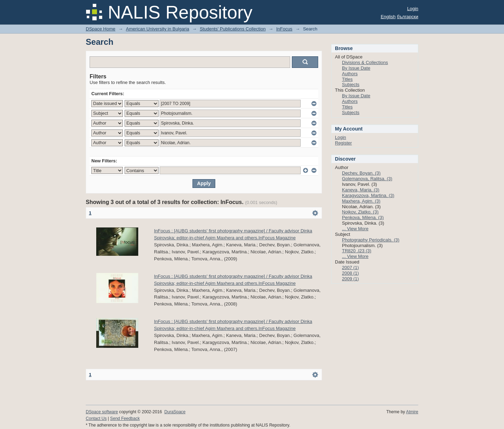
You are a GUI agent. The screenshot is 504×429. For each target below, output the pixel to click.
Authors (350, 74)
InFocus (284, 29)
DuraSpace (175, 412)
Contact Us (96, 419)
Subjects (351, 85)
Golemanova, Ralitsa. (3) (367, 179)
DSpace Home (101, 29)
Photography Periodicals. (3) (371, 240)
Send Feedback (125, 419)
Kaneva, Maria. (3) (361, 190)
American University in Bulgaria (158, 29)
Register (343, 143)
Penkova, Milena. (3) (363, 217)
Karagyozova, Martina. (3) (368, 195)
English (388, 17)
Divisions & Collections (365, 62)
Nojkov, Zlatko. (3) (360, 212)
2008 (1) (350, 273)
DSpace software (102, 412)
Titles (347, 79)
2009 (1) (350, 279)
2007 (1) (350, 268)
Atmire (412, 412)
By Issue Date (356, 68)
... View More (355, 229)
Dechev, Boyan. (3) (361, 173)
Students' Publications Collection (233, 29)
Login (413, 9)
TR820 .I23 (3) (357, 251)
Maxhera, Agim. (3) (361, 201)
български (408, 17)
